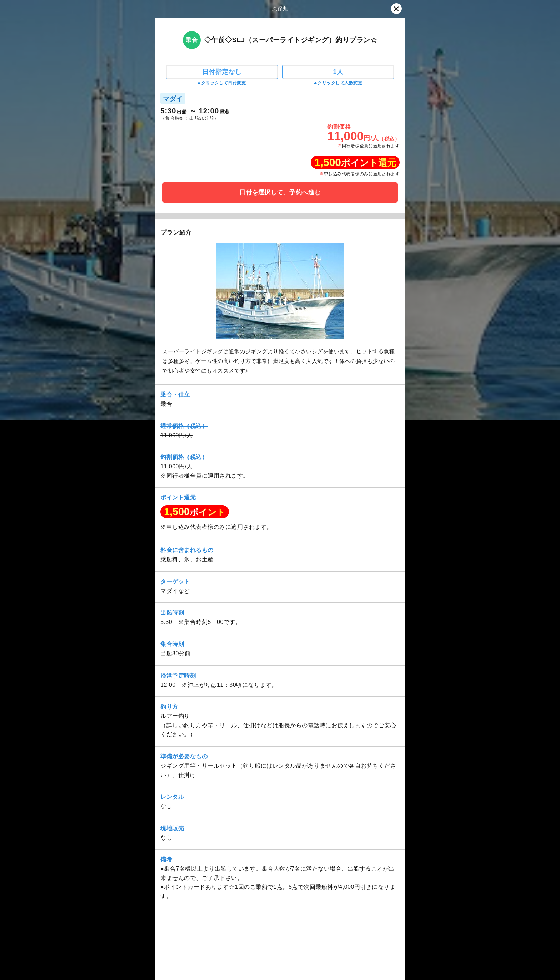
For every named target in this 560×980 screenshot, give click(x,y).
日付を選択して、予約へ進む (280, 193)
